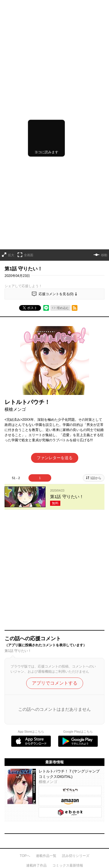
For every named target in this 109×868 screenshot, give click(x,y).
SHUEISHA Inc (17, 832)
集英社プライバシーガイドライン (30, 732)
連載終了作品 (36, 649)
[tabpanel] (54, 390)
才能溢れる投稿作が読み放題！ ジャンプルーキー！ (54, 673)
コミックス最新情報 (68, 649)
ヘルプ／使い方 (17, 714)
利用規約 (11, 724)
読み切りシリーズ (76, 640)
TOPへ (25, 640)
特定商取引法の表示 (20, 739)
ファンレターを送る (55, 351)
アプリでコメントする (55, 467)
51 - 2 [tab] (16, 371)
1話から (96, 371)
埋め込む (63, 201)
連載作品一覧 (46, 640)
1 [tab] (40, 371)
